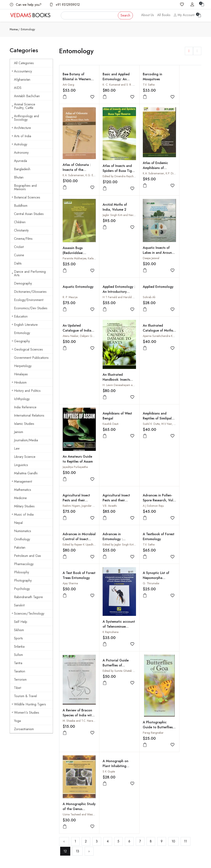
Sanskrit (19, 605)
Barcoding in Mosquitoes (143, 77)
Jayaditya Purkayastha (182, 366)
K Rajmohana (106, 529)
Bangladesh (22, 169)
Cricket (19, 247)
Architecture (21, 128)
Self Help (21, 622)
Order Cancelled (152, 797)
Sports (18, 638)
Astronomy (21, 153)
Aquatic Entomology (107, 244)
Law (17, 448)
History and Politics (26, 391)
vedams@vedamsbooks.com (26, 808)
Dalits (18, 263)
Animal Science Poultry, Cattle (23, 106)
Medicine (20, 498)
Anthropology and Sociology (25, 118)
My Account (184, 15)
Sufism (18, 655)
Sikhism (19, 630)
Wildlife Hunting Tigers (29, 704)
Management (22, 481)
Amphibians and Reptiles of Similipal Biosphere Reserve (112, 407)
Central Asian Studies (29, 214)
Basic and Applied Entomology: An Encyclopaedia (112, 79)
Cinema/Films (23, 239)
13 (77, 664)
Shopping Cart (84, 789)
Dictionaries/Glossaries (30, 292)
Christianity (21, 230)
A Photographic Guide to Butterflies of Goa (112, 621)
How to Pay (149, 781)
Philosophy (22, 572)
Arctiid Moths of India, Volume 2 (181, 160)
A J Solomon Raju (73, 448)
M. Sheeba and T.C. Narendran (188, 530)
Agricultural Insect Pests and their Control (183, 404)
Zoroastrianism (24, 729)
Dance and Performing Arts (29, 273)
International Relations (29, 415)
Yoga (17, 721)
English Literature (25, 325)
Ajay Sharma (70, 487)
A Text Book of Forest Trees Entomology (74, 482)
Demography (23, 283)
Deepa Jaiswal (71, 290)
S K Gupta (175, 569)
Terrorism (20, 680)
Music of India (23, 514)
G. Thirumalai (142, 487)
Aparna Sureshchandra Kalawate (153, 328)
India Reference (25, 407)
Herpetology (23, 366)
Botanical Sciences (26, 197)
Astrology (19, 144)
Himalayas (21, 374)
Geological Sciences (27, 349)
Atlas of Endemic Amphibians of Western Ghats (111, 206)
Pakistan (20, 547)
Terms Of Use (117, 794)
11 (185, 654)
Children (20, 222)
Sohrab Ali (175, 252)
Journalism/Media (26, 440)
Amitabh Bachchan (27, 96)
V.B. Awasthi (176, 410)
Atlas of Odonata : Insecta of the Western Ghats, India (183, 126)
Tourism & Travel (25, 696)
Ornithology (22, 539)
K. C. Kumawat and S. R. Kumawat (118, 85)
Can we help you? (26, 5)
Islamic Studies (24, 424)
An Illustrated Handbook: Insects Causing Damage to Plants (112, 368)
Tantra (18, 663)
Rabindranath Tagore (28, 597)
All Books (164, 15)
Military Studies (24, 506)
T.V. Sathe (140, 85)
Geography (21, 341)
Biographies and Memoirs (25, 187)
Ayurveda (21, 161)
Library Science (25, 457)
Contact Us (115, 778)
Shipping (114, 786)
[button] (189, 51)
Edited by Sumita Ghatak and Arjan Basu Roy (89, 569)
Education (20, 316)
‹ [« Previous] (64, 654)
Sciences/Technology (28, 614)
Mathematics (23, 490)
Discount (147, 789)
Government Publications (31, 358)
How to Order (150, 773)
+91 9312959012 (65, 5)
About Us (148, 15)
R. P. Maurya (105, 252)
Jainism (19, 432)
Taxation (20, 671)
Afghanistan (22, 80)
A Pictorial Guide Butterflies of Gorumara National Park (76, 566)
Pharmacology (24, 564)
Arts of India (21, 136)
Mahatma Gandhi (26, 473)
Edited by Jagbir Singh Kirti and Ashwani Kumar (162, 448)
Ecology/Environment (29, 300)
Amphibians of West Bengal (73, 402)
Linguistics (21, 465)
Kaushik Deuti (71, 410)
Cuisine (19, 255)
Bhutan (19, 177)
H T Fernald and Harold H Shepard (155, 252)
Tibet (18, 688)
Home (14, 29)
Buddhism (21, 206)
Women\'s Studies (25, 713)
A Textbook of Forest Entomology (183, 440)
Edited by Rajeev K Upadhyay (115, 448)
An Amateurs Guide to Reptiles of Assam (182, 360)
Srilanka (19, 647)
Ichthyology (22, 399)
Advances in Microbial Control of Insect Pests (111, 443)
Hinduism (19, 382)
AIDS (18, 88)
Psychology (22, 589)
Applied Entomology (178, 244)
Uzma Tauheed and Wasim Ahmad (155, 606)
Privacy (113, 802)
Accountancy (22, 71)
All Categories (24, 63)
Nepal (18, 523)
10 (173, 654)
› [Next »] (89, 664)
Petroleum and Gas (28, 556)
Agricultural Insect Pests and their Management (147, 404)
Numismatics (23, 531)
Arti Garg (68, 85)
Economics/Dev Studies (31, 308)
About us (81, 773)
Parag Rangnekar (108, 627)
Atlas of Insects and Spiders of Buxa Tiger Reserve (74, 211)
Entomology (22, 333)
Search (125, 15)
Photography (23, 580)
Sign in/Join (83, 797)
